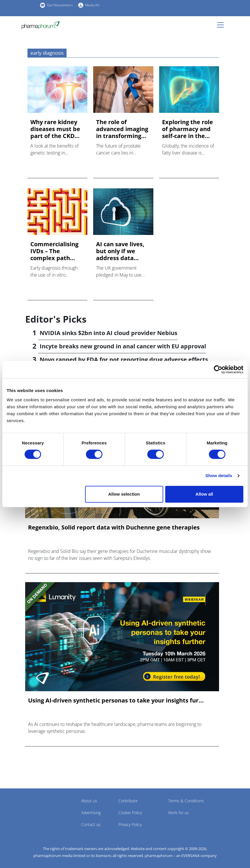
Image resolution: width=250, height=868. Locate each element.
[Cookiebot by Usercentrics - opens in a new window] (218, 369)
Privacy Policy (130, 824)
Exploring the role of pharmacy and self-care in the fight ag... (187, 129)
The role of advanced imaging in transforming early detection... (122, 129)
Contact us (91, 824)
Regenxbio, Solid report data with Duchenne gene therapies (114, 527)
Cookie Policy (130, 813)
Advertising (91, 813)
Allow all (204, 494)
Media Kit (92, 5)
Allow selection (124, 494)
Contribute (128, 801)
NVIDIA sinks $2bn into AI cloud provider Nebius (109, 333)
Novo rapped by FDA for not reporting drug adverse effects (124, 359)
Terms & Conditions (186, 801)
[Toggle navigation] (222, 25)
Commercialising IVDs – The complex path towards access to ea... (56, 251)
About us (89, 801)
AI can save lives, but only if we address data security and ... (120, 251)
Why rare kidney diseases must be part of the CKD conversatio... (55, 129)
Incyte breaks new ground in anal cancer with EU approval (123, 346)
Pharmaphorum (41, 809)
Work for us (179, 813)
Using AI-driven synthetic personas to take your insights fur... (116, 700)
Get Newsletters (60, 5)
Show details (219, 476)
